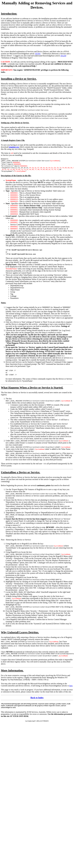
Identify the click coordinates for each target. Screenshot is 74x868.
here (71, 689)
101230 (63, 56)
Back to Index (37, 701)
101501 (38, 54)
